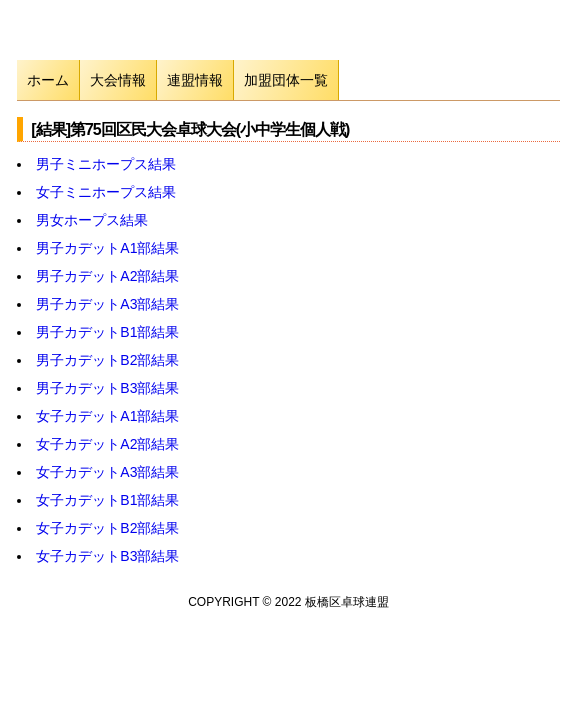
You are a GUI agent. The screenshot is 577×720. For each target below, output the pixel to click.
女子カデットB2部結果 (107, 528)
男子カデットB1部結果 (107, 332)
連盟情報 (195, 80)
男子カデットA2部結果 (107, 276)
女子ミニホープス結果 (106, 192)
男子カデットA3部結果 (107, 304)
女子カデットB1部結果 (107, 500)
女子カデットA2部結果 (107, 444)
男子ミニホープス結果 (106, 164)
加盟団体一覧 (286, 80)
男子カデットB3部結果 (107, 388)
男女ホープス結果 (92, 220)
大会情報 (118, 80)
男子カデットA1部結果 (107, 248)
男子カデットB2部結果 (107, 360)
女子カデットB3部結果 (107, 556)
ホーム (48, 80)
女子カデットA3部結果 (107, 472)
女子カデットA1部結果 (107, 416)
